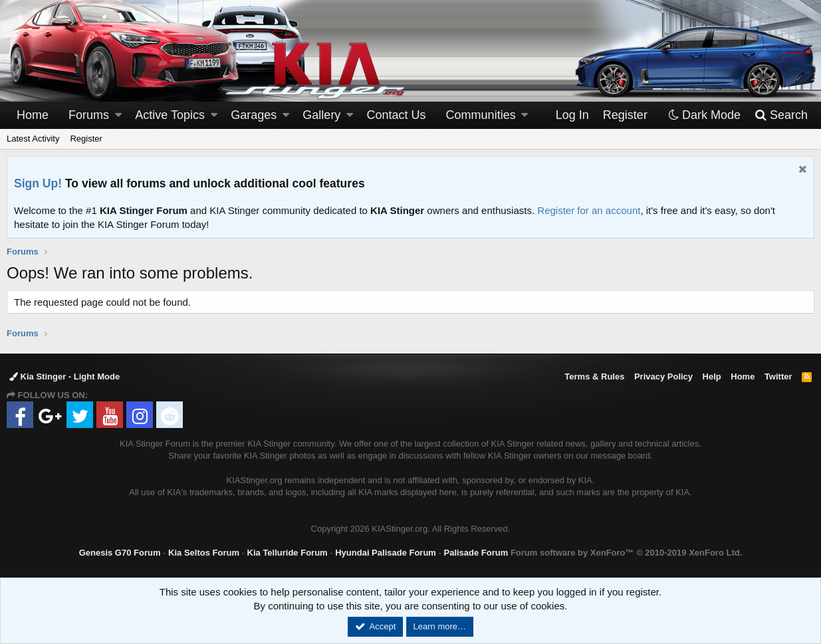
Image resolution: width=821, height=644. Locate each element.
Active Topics (170, 115)
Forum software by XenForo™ (626, 553)
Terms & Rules (594, 376)
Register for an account (589, 210)
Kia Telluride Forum (288, 553)
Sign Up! (38, 183)
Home (33, 115)
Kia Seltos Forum (204, 553)
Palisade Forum (476, 553)
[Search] (781, 115)
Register (86, 139)
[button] (118, 115)
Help (712, 376)
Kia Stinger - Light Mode (64, 376)
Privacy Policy (663, 376)
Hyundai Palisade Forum (386, 553)
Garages (254, 115)
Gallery (321, 115)
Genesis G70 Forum (120, 553)
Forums (89, 115)
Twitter (778, 376)
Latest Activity (33, 139)
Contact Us (397, 115)
